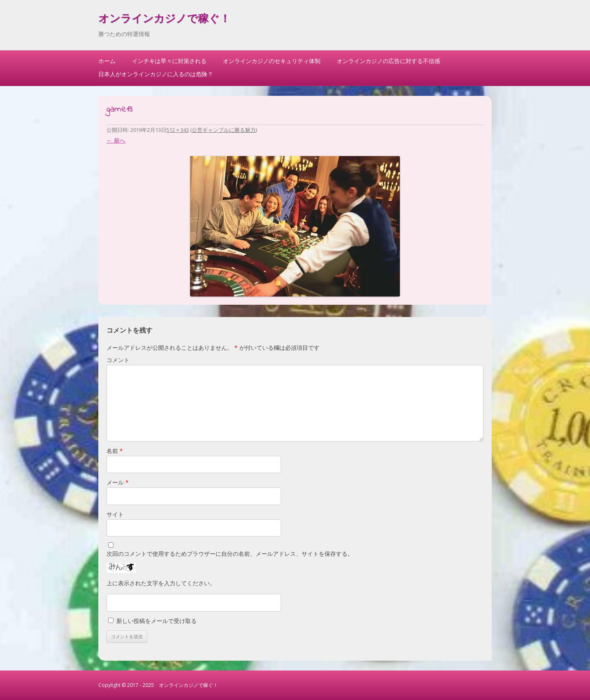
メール (118, 482)
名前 (115, 451)
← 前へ (116, 140)
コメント (118, 360)
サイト (115, 514)
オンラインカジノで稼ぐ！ (164, 20)
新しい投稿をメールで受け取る (157, 621)
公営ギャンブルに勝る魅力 (224, 130)
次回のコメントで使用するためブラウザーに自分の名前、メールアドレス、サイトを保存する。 (230, 554)
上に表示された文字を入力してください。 (161, 583)
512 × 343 (178, 130)
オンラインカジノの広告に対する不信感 (388, 61)
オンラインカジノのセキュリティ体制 (272, 61)
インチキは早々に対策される (169, 61)
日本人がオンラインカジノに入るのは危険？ (156, 74)
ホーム (107, 61)
